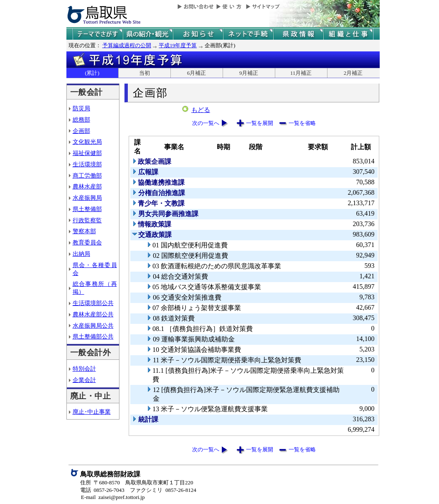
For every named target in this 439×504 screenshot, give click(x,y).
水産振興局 (87, 198)
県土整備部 (87, 209)
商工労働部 (87, 176)
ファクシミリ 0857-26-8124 (163, 490)
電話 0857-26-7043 (102, 490)
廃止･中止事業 (92, 412)
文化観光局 (87, 142)
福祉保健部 (87, 153)
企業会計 (84, 380)
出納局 (81, 254)
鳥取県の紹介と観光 (148, 34)
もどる (201, 110)
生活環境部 (87, 164)
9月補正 (249, 73)
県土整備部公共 (93, 336)
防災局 (81, 108)
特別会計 (84, 369)
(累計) (92, 73)
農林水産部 (87, 186)
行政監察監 (87, 220)
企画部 (81, 131)
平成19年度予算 (178, 45)
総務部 (81, 120)
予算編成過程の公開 (127, 45)
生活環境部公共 (93, 303)
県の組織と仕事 (348, 34)
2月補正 (353, 73)
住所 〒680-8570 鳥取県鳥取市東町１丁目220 (137, 482)
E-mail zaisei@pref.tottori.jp (113, 497)
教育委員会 (87, 242)
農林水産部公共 (93, 314)
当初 (145, 73)
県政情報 (298, 34)
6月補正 (197, 73)
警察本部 (84, 231)
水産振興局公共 (93, 326)
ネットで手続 (248, 34)
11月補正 (301, 73)
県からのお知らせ (198, 34)
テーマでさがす (98, 34)
